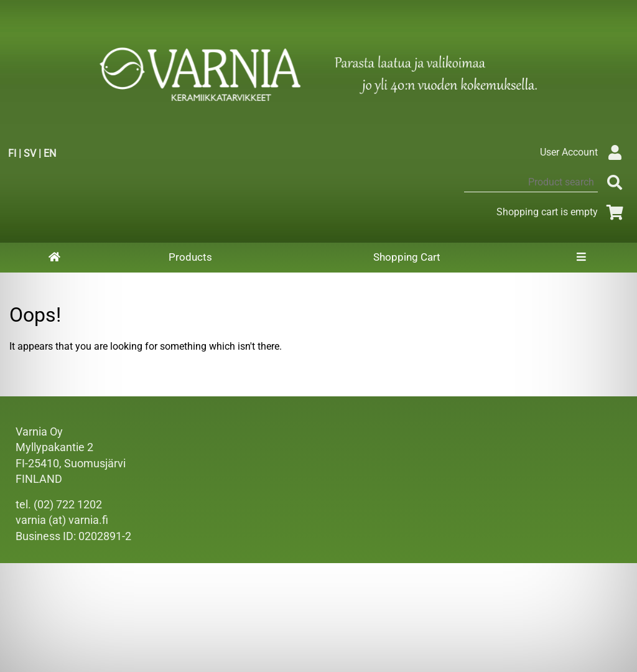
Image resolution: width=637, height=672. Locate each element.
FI (12, 153)
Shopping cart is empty (562, 212)
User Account (584, 152)
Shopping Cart (407, 257)
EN (50, 153)
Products (190, 257)
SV (30, 153)
